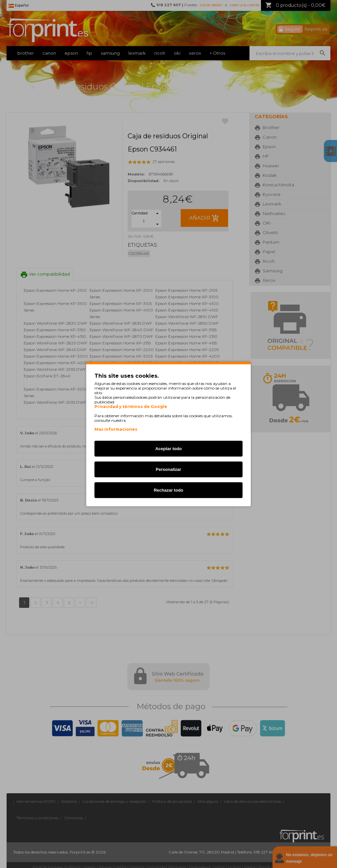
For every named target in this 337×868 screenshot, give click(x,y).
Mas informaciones (116, 429)
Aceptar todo (168, 449)
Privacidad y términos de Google (131, 407)
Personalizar (168, 469)
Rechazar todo (168, 490)
